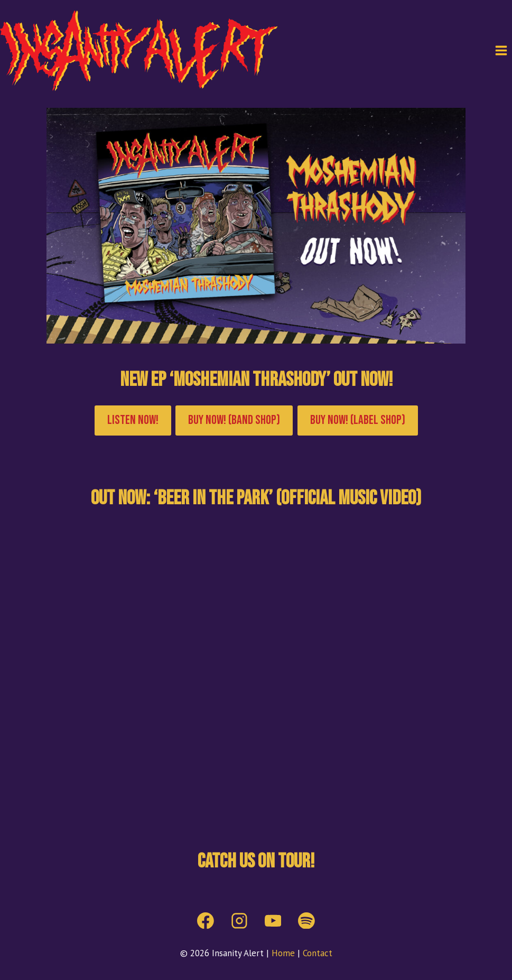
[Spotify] (307, 921)
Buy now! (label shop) (358, 420)
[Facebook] (206, 921)
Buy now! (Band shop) (234, 420)
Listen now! (133, 420)
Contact (318, 953)
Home (283, 953)
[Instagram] (239, 921)
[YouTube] (273, 921)
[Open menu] (501, 51)
